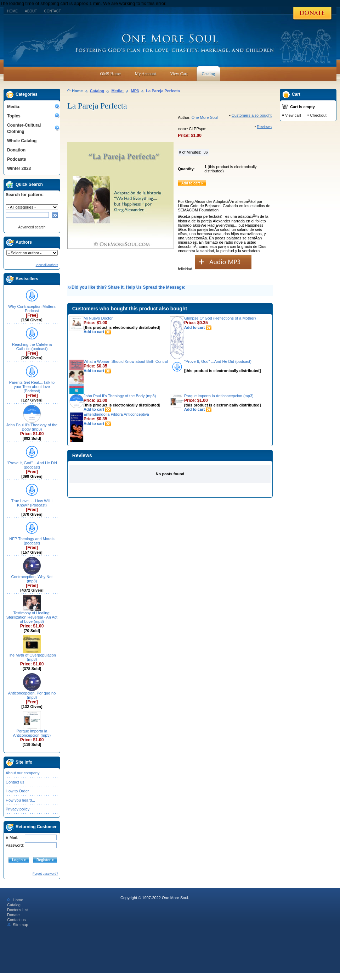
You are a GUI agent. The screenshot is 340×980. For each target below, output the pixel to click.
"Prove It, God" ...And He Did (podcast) (32, 465)
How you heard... (20, 800)
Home (12, 11)
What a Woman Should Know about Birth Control (126, 361)
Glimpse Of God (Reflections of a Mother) (220, 318)
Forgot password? (45, 874)
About (31, 11)
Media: (14, 107)
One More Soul (205, 117)
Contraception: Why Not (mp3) (32, 579)
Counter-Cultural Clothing (24, 128)
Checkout (318, 115)
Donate (13, 915)
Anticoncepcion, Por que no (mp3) (32, 695)
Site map (18, 925)
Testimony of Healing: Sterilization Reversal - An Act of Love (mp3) (32, 617)
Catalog (97, 91)
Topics (14, 116)
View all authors (47, 265)
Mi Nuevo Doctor (98, 318)
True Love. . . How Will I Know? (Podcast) (32, 503)
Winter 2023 (19, 168)
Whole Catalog (22, 141)
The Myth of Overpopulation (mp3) (32, 657)
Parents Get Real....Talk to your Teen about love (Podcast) (32, 387)
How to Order (17, 791)
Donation (16, 150)
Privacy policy (18, 809)
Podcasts (16, 159)
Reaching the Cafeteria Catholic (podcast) (32, 347)
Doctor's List (18, 910)
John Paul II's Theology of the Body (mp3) (32, 427)
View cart (293, 115)
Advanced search (32, 227)
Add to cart (97, 332)
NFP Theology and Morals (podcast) (32, 541)
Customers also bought (252, 115)
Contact (52, 11)
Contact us (15, 782)
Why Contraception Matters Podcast (32, 309)
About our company (22, 773)
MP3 (135, 91)
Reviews (264, 127)
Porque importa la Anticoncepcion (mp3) (32, 733)
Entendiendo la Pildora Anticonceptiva (116, 414)
